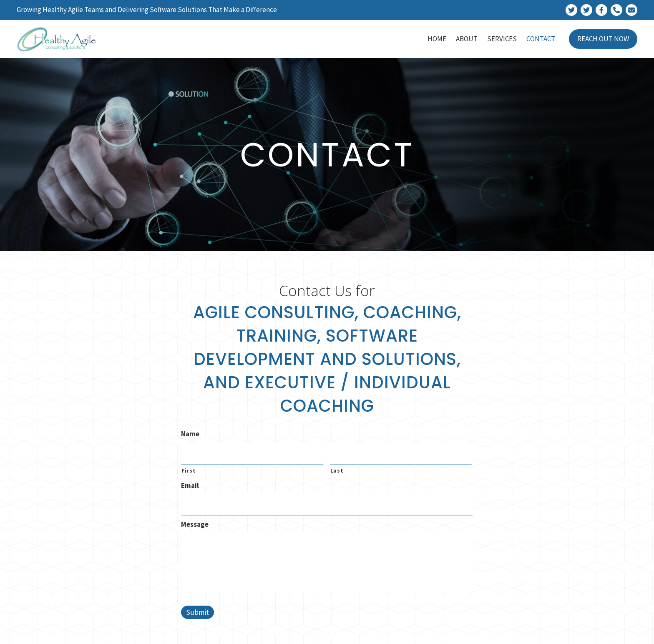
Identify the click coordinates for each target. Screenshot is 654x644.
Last (337, 469)
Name (190, 434)
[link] (437, 39)
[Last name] (401, 453)
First (189, 469)
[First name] (252, 453)
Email (190, 484)
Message (195, 521)
